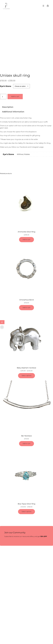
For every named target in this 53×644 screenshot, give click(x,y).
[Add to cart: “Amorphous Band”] (26, 308)
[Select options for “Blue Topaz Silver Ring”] (27, 512)
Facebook (24, 147)
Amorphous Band (26, 300)
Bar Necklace (27, 436)
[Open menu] (43, 6)
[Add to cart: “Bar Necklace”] (26, 444)
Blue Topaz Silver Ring (26, 504)
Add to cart (15, 96)
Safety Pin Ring (45, 143)
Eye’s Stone (6, 86)
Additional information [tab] (13, 112)
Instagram (35, 147)
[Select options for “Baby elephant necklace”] (27, 376)
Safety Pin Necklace (26, 143)
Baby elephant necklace (27, 368)
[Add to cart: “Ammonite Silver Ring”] (26, 240)
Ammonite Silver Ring (26, 232)
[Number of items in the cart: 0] (48, 6)
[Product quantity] (3, 97)
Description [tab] (8, 107)
